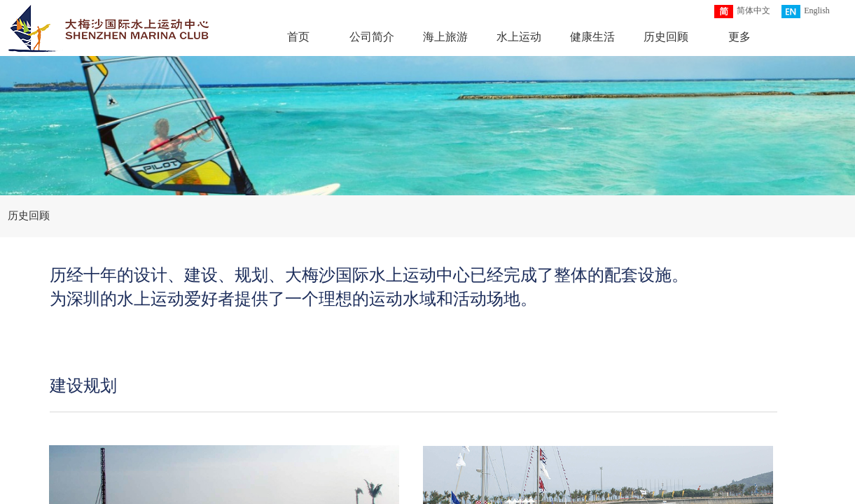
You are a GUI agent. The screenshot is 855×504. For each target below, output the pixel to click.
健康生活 (592, 37)
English (806, 12)
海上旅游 (445, 37)
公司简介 (372, 37)
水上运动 (519, 37)
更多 (739, 37)
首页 (298, 37)
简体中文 (742, 12)
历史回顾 (666, 37)
